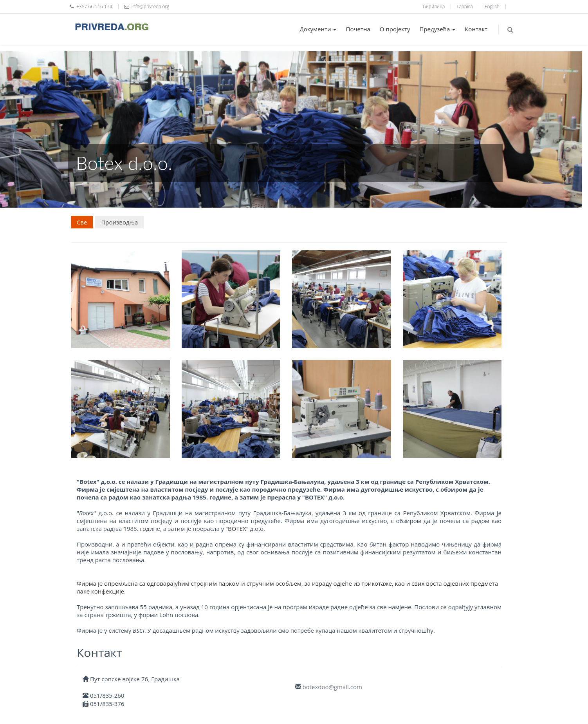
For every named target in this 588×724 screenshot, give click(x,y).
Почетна (358, 29)
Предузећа (437, 29)
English (492, 6)
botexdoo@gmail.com (332, 687)
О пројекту (395, 29)
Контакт (476, 29)
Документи (318, 29)
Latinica (465, 6)
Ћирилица (434, 6)
